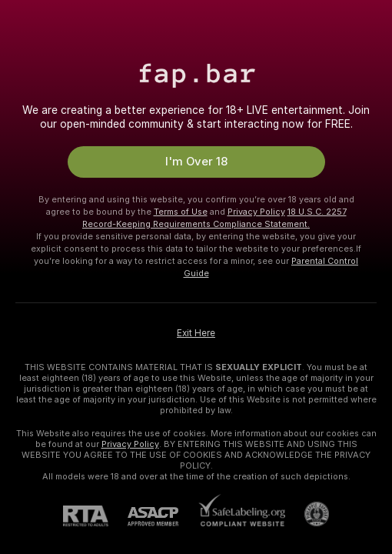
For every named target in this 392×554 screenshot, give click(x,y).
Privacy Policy (256, 212)
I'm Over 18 (196, 162)
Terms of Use (181, 212)
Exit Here (196, 333)
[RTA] (95, 516)
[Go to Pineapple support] (307, 514)
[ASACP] (163, 517)
